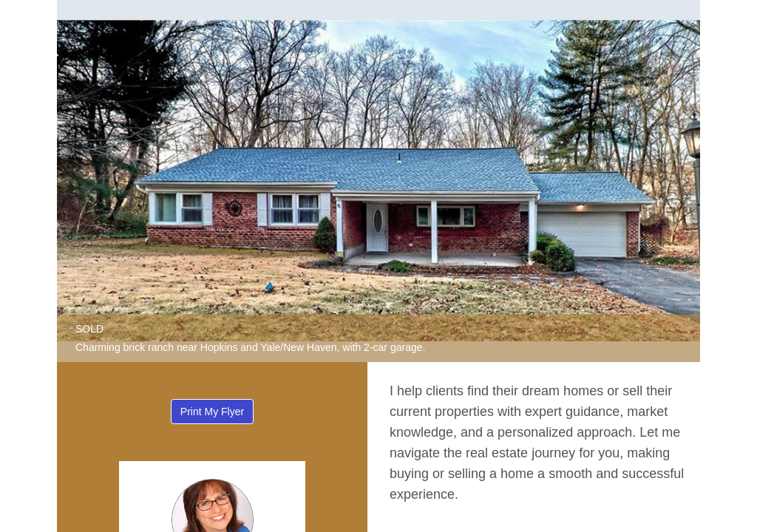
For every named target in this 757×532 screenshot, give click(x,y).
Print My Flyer (212, 412)
